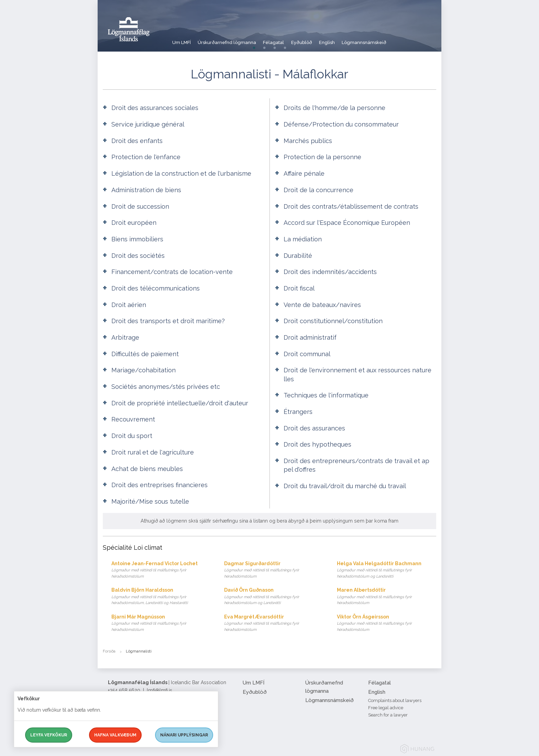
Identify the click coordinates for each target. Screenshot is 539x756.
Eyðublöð (320, 39)
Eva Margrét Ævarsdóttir (274, 623)
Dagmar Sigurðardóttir (274, 570)
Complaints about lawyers (395, 700)
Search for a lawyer (388, 715)
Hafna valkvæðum (115, 735)
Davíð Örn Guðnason (274, 597)
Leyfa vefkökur (49, 735)
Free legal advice (386, 708)
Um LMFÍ (182, 39)
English (350, 39)
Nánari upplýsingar (184, 735)
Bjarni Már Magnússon (161, 623)
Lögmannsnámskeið (393, 39)
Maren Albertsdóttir (387, 597)
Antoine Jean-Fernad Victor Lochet (161, 570)
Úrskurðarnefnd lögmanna (233, 39)
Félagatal (286, 39)
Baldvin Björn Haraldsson (161, 597)
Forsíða (109, 651)
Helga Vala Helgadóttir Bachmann (387, 570)
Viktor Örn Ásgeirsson (387, 623)
